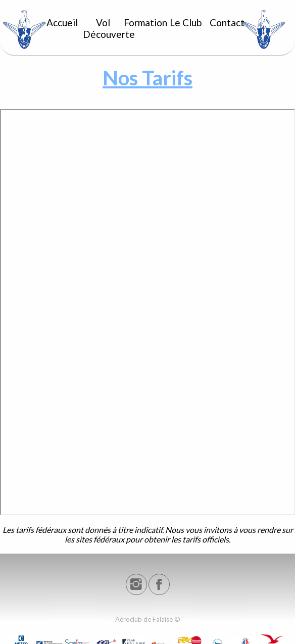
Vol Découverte (104, 28)
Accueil (62, 22)
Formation (144, 22)
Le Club (186, 22)
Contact (227, 22)
